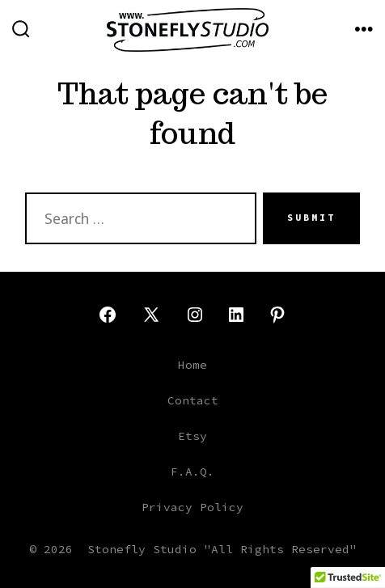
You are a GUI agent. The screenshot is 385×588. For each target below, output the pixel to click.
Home (192, 365)
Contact (193, 400)
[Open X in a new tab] (151, 315)
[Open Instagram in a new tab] (195, 315)
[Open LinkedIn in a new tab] (236, 315)
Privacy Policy (192, 507)
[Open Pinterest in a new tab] (277, 315)
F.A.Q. (192, 472)
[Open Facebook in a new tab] (108, 315)
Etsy (192, 436)
